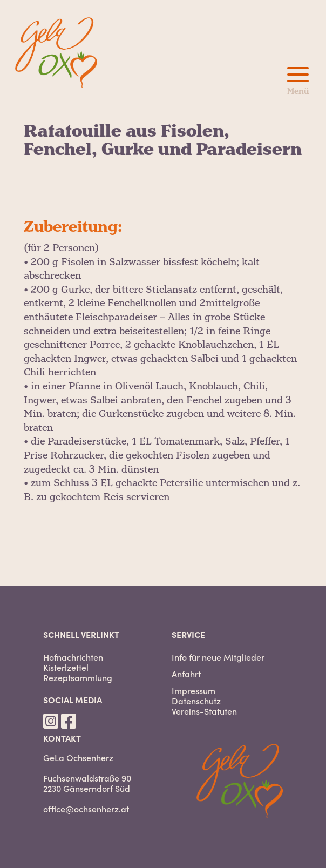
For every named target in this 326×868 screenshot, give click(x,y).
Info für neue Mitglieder (218, 657)
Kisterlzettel (66, 667)
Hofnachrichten (73, 657)
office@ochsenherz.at (86, 809)
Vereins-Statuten (204, 711)
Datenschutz (196, 701)
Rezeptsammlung (78, 678)
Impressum (193, 691)
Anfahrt (186, 674)
